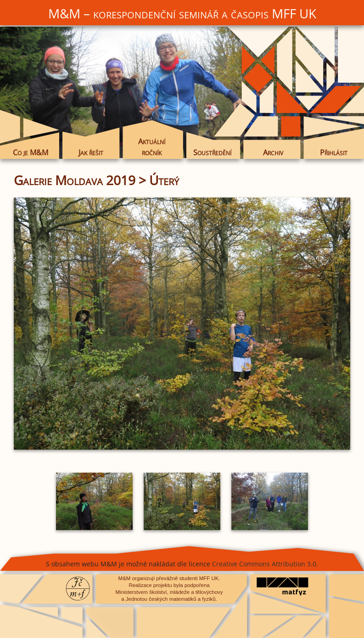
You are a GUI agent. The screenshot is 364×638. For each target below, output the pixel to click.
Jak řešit (91, 152)
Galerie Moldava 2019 (75, 180)
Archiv (273, 152)
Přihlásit (334, 152)
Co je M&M (31, 152)
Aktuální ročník (152, 147)
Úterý (164, 180)
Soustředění (212, 152)
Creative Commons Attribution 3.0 (264, 564)
